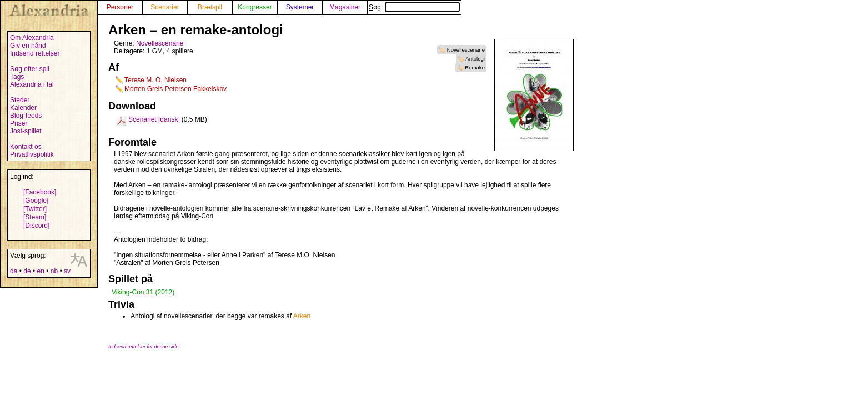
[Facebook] (40, 192)
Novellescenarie (466, 50)
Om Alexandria (32, 38)
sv (67, 271)
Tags (17, 77)
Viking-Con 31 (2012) (143, 292)
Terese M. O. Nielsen (155, 80)
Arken (302, 316)
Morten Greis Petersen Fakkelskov (175, 89)
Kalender (23, 108)
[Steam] (35, 217)
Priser (19, 123)
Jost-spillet (26, 131)
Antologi (475, 59)
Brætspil (210, 7)
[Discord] (36, 226)
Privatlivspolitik (32, 154)
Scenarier (165, 7)
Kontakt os (26, 147)
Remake (475, 67)
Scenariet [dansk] (154, 119)
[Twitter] (35, 209)
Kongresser (255, 7)
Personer (120, 7)
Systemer (300, 7)
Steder (20, 100)
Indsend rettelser (35, 53)
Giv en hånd (28, 46)
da (14, 271)
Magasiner (345, 7)
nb (54, 271)
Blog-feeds (26, 116)
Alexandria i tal (32, 84)
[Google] (36, 201)
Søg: (414, 7)
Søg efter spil (30, 69)
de (27, 271)
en (40, 271)
